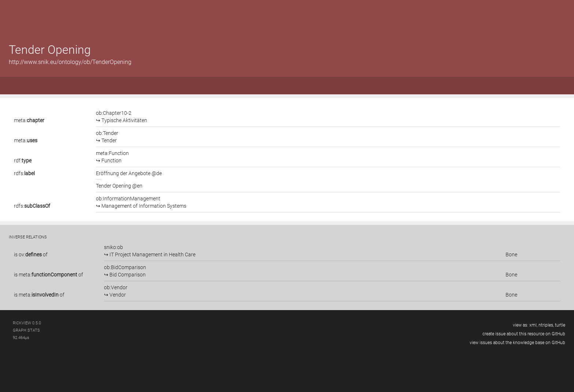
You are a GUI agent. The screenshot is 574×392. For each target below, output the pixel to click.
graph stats (26, 330)
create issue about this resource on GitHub (524, 334)
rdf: (23, 161)
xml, (533, 325)
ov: (30, 255)
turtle (560, 325)
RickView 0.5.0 (27, 323)
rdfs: (24, 173)
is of (31, 255)
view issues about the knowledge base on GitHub (517, 343)
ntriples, (546, 325)
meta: (29, 120)
